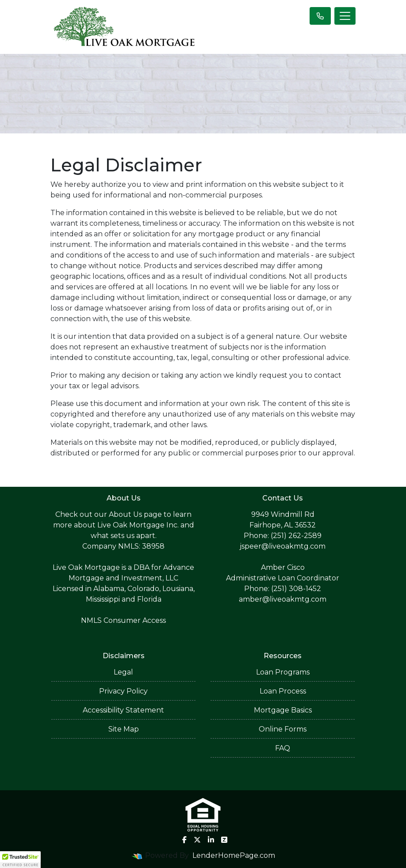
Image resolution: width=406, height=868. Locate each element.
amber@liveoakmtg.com (283, 599)
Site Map (124, 729)
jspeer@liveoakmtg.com (283, 546)
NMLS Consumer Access (123, 620)
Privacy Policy (123, 691)
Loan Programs (283, 672)
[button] (20, 860)
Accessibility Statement (123, 710)
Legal (123, 672)
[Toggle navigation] (345, 16)
